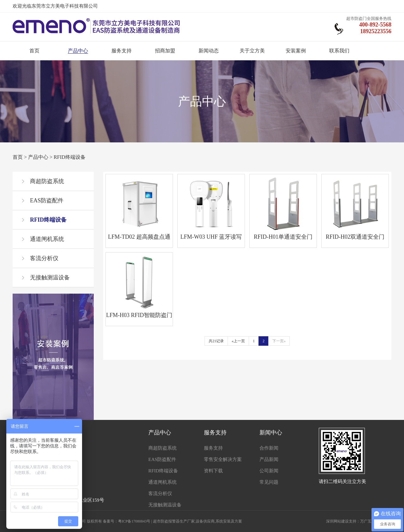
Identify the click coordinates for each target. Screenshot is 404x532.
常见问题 (269, 482)
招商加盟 (165, 51)
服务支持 (122, 51)
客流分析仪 (44, 258)
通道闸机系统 (47, 239)
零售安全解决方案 (223, 459)
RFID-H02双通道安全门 (355, 237)
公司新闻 (269, 471)
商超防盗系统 (47, 181)
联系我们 (339, 51)
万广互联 (368, 521)
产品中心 (78, 51)
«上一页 (238, 341)
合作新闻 (269, 448)
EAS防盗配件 (47, 200)
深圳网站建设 (337, 521)
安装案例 (296, 51)
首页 (34, 51)
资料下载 (213, 471)
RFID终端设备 (69, 157)
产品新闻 (269, 459)
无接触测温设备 (50, 278)
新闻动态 (209, 51)
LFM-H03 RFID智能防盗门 (139, 315)
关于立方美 (252, 51)
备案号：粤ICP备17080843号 (127, 521)
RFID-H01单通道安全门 (283, 237)
